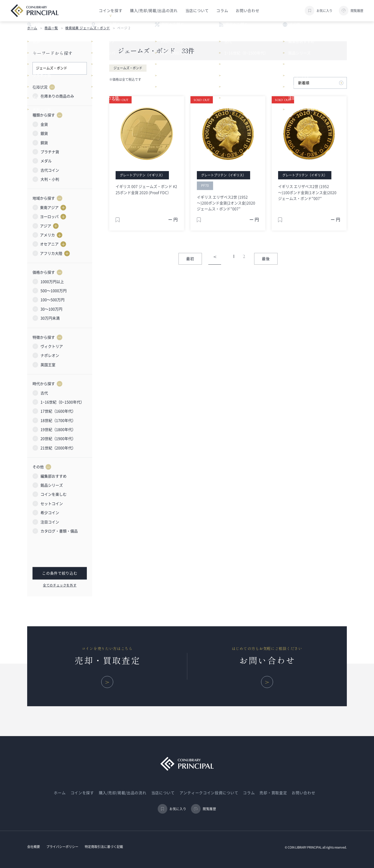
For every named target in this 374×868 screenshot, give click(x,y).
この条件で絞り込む (60, 573)
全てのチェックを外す (60, 585)
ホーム (32, 28)
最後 (266, 259)
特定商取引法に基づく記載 (104, 847)
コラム (222, 11)
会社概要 (34, 847)
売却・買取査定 (273, 793)
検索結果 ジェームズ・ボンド (88, 28)
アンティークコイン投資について (209, 793)
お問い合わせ (247, 11)
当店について (197, 11)
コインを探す (82, 793)
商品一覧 (51, 28)
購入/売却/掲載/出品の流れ (154, 11)
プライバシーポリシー (62, 847)
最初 (190, 259)
